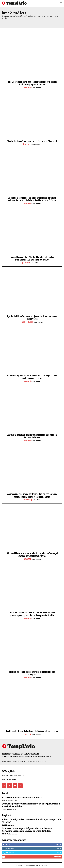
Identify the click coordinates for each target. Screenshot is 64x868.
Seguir (59, 849)
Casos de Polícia (27, 322)
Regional (5, 834)
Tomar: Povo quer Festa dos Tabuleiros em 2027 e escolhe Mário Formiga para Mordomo (32, 83)
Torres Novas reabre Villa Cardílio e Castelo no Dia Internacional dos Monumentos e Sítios (32, 258)
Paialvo (5, 800)
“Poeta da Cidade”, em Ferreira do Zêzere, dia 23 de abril (32, 141)
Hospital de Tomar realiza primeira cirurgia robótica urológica (32, 673)
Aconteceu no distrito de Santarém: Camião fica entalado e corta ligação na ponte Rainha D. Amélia (32, 495)
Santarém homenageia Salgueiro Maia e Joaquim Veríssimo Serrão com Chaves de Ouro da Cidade (27, 830)
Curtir (59, 844)
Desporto (27, 734)
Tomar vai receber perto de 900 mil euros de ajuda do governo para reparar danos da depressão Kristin (32, 614)
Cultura (27, 144)
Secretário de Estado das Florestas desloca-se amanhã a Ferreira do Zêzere (32, 436)
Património (27, 263)
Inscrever (57, 857)
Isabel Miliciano (36, 88)
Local (4, 809)
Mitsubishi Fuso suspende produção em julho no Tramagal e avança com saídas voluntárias (32, 555)
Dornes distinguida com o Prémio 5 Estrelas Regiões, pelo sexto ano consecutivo (32, 377)
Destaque (27, 88)
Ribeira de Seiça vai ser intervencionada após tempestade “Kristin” (32, 821)
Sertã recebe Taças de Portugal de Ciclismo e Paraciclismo (32, 731)
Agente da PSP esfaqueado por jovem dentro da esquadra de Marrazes (32, 318)
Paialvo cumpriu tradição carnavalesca (22, 798)
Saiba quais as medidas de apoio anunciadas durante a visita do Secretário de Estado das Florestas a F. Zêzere (32, 199)
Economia (27, 559)
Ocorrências (27, 500)
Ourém (4, 825)
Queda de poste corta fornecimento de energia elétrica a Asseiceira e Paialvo (31, 805)
